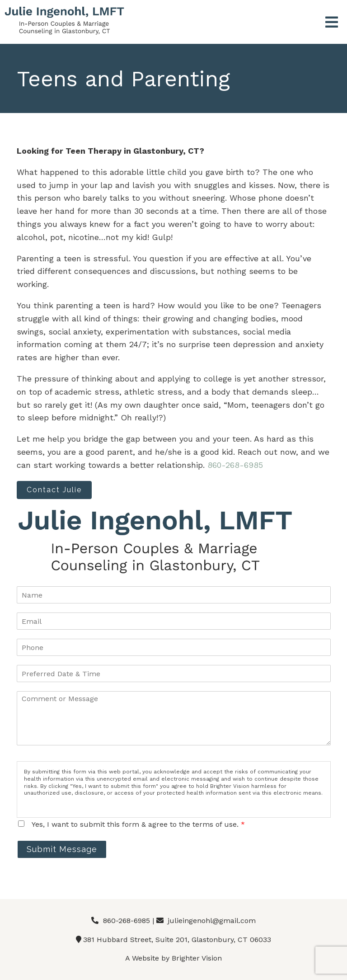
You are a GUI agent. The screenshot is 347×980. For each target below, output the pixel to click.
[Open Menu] (332, 23)
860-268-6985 (235, 465)
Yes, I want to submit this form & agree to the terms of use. (138, 824)
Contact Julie (54, 490)
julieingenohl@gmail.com (212, 921)
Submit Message (62, 849)
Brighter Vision (197, 958)
